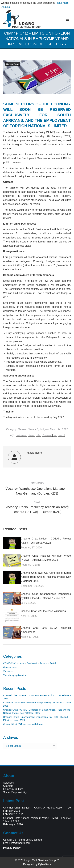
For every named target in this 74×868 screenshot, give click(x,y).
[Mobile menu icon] (68, 19)
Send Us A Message (30, 840)
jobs (39, 435)
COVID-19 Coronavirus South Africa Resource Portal (29, 663)
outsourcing (22, 435)
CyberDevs (44, 864)
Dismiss (5, 7)
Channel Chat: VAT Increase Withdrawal (44, 611)
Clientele (8, 786)
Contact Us (10, 840)
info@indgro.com (21, 843)
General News (13, 64)
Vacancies (8, 671)
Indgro (61, 435)
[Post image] (12, 543)
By (42, 429)
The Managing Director (15, 675)
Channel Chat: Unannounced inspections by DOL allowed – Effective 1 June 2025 (46, 596)
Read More (62, 3)
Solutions (8, 783)
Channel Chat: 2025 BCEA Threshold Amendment (46, 630)
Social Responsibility (15, 792)
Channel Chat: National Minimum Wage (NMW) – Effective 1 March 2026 (46, 558)
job (55, 435)
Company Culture (13, 789)
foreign (32, 435)
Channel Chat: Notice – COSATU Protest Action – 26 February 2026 (46, 541)
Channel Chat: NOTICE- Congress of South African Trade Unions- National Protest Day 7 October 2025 (46, 577)
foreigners (47, 435)
